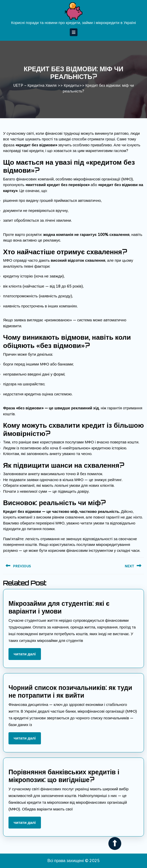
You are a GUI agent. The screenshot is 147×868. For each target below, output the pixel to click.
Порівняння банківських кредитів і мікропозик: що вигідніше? (64, 776)
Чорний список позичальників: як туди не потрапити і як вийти (70, 691)
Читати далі (27, 656)
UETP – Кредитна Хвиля (35, 85)
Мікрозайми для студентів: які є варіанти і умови (59, 607)
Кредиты (72, 85)
